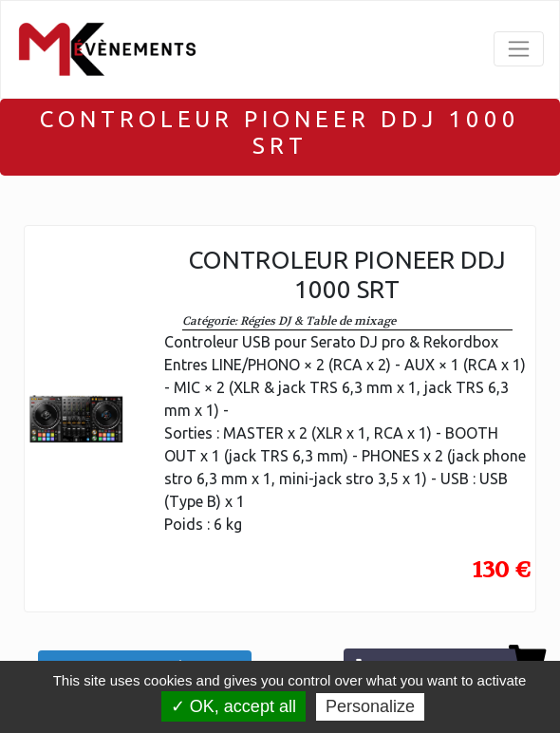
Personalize (370, 706)
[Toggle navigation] (519, 49)
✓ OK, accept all (233, 706)
